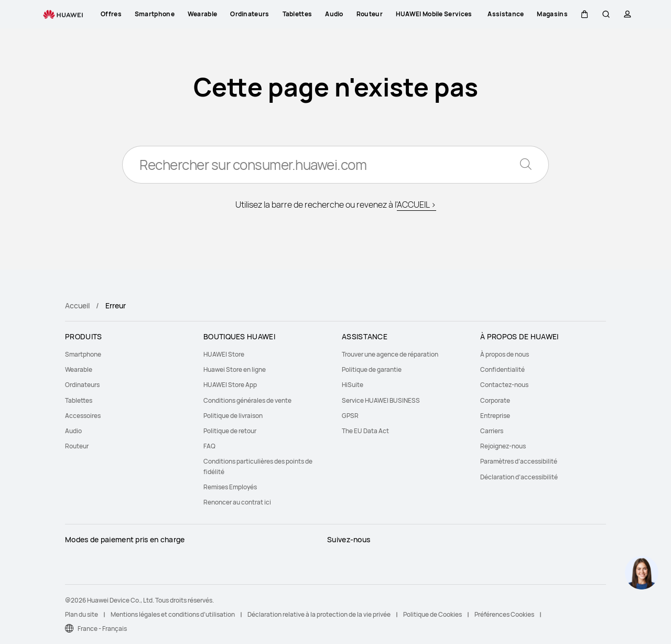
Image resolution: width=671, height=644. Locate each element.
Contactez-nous (504, 385)
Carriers (492, 431)
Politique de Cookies (432, 614)
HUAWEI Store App (230, 385)
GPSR (350, 416)
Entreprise (495, 416)
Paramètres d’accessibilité (519, 461)
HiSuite (353, 385)
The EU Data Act (365, 431)
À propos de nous (505, 354)
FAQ (209, 446)
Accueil (77, 305)
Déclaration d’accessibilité (519, 477)
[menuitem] (128, 354)
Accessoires (83, 416)
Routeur (77, 446)
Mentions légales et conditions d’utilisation (173, 614)
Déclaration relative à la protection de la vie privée (319, 614)
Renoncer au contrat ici (237, 502)
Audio (73, 431)
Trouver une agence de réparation (390, 354)
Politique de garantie (372, 369)
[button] (585, 14)
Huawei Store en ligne (235, 369)
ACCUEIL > (416, 205)
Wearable (79, 369)
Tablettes (79, 400)
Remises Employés (230, 487)
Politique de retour (230, 431)
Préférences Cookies (504, 614)
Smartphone (83, 354)
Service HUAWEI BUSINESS (381, 400)
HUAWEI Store (224, 354)
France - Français (102, 629)
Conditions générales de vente (247, 400)
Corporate (495, 400)
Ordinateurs (82, 385)
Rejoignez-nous (503, 446)
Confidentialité (502, 369)
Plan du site (82, 614)
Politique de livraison (233, 416)
